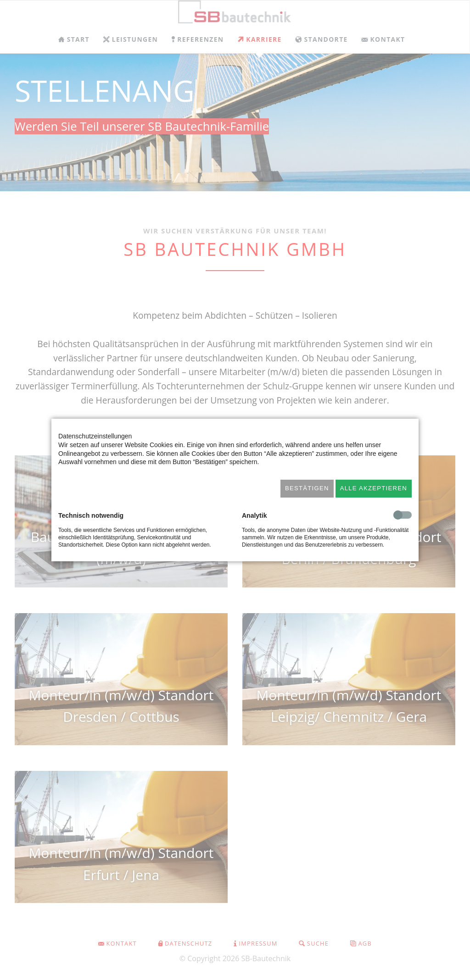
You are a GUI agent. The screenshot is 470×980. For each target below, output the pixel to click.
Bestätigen (307, 488)
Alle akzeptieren (374, 488)
